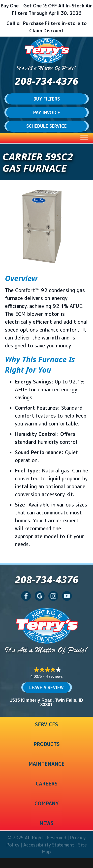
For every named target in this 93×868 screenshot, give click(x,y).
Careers (47, 783)
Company (46, 803)
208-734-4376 (47, 81)
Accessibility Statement (49, 845)
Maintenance (46, 764)
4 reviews (54, 676)
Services (46, 724)
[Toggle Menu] (84, 138)
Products (47, 744)
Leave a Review (46, 688)
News (46, 823)
